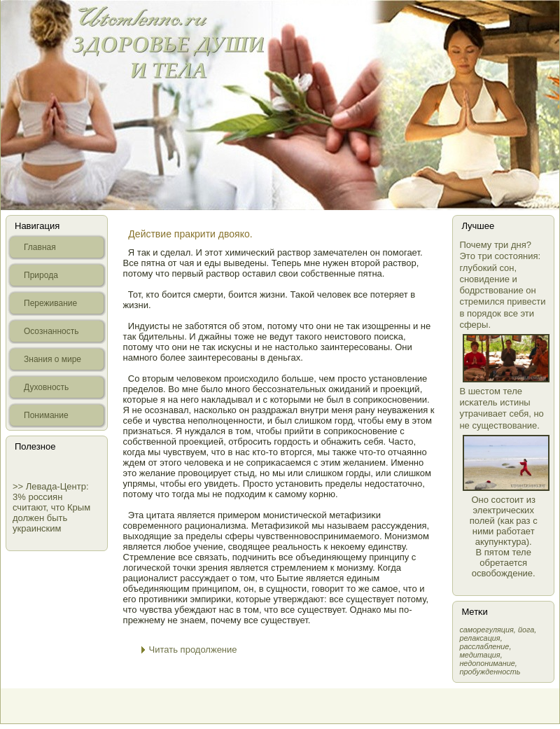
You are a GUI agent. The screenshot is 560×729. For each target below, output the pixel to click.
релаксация (479, 638)
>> (19, 486)
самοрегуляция (486, 630)
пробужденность (490, 672)
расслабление (484, 646)
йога (526, 630)
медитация (479, 655)
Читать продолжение (193, 650)
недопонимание (487, 663)
